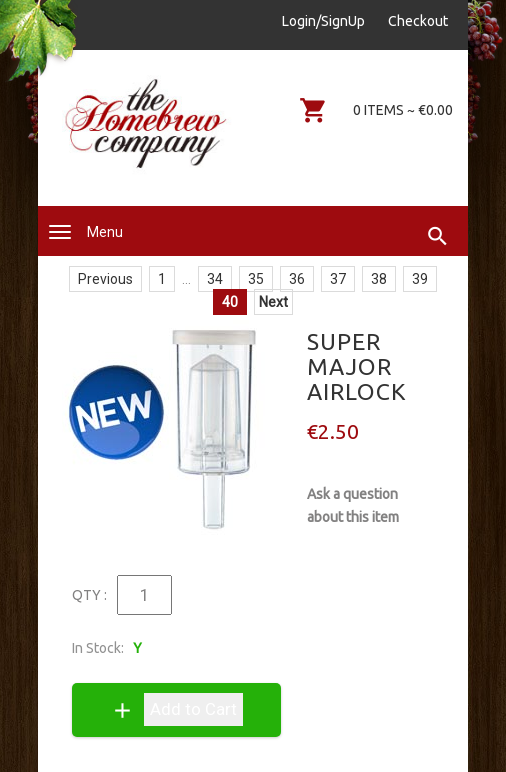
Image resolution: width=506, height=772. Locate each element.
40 (230, 302)
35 (256, 279)
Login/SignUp (323, 21)
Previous (105, 279)
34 (215, 279)
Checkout (418, 21)
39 (420, 279)
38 (379, 279)
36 (297, 279)
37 (338, 279)
